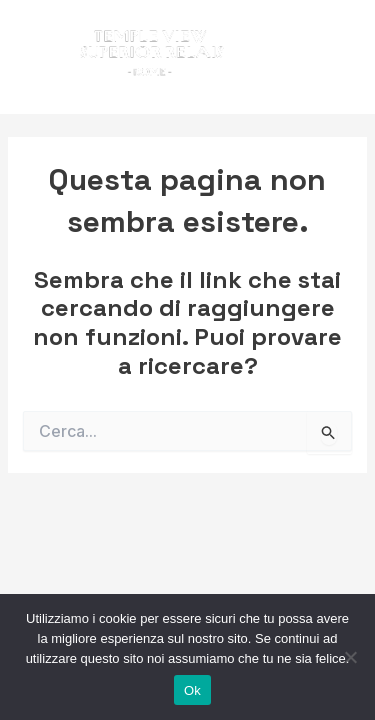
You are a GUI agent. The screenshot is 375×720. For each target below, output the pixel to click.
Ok (192, 690)
